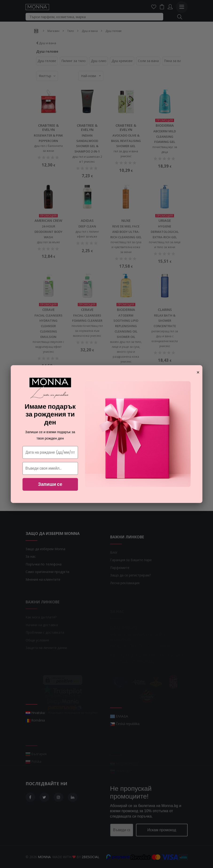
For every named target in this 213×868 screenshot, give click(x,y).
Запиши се (50, 484)
